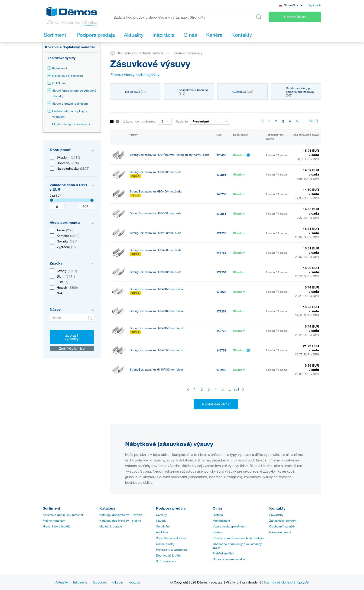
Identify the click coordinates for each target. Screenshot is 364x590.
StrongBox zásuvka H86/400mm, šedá (156, 250)
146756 (221, 194)
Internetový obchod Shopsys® (286, 582)
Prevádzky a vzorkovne (172, 550)
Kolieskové (57, 68)
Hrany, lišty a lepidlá (57, 526)
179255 (221, 233)
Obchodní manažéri (282, 526)
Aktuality (62, 582)
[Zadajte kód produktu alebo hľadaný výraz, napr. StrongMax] (188, 17)
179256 (221, 175)
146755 (221, 253)
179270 (221, 292)
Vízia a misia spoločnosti (229, 526)
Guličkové (57, 83)
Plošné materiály (54, 520)
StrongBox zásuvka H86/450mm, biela (156, 172)
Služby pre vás (166, 561)
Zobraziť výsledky (72, 337)
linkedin (117, 582)
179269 (221, 311)
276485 (221, 155)
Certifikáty (163, 526)
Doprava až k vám (168, 555)
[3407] (52, 200)
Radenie (182, 121)
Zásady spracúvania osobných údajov (239, 538)
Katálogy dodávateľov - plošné (120, 520)
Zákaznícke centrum (283, 520)
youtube (134, 582)
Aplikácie (162, 532)
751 (311, 121)
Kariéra (217, 532)
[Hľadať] (72, 318)
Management (221, 520)
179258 (221, 272)
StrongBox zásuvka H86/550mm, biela (156, 272)
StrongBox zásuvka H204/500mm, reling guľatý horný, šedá (170, 155)
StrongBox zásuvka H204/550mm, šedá (156, 350)
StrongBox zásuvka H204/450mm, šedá (156, 328)
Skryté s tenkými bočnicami (71, 124)
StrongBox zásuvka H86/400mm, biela (156, 233)
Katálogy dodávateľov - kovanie (121, 515)
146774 (221, 350)
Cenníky (161, 515)
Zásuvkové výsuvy (62, 58)
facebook (100, 582)
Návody (161, 520)
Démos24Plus (295, 17)
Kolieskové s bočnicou (65, 76)
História (218, 515)
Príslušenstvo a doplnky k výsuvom (67, 114)
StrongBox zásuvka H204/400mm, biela (156, 311)
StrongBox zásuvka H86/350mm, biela (156, 213)
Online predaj (165, 544)
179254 (221, 214)
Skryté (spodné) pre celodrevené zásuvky (72, 93)
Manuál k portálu (111, 526)
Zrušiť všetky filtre (72, 348)
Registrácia (314, 5)
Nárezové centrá (280, 532)
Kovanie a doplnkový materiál (70, 47)
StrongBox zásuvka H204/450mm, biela (156, 289)
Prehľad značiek (223, 553)
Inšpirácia (80, 582)
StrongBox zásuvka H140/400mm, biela (156, 370)
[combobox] (291, 5)
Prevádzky (276, 515)
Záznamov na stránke (139, 121)
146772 (221, 331)
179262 (221, 370)
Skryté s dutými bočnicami (68, 103)
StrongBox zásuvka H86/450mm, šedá (156, 191)
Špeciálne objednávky (171, 538)
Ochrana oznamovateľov (229, 559)
